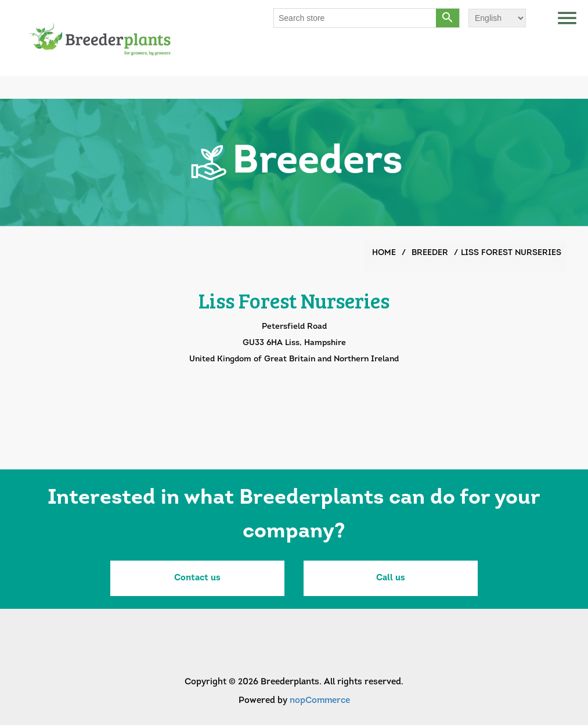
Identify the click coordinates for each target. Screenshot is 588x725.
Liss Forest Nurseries (511, 253)
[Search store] (355, 18)
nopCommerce (320, 701)
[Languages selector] (497, 18)
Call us (391, 578)
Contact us (197, 578)
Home (384, 253)
